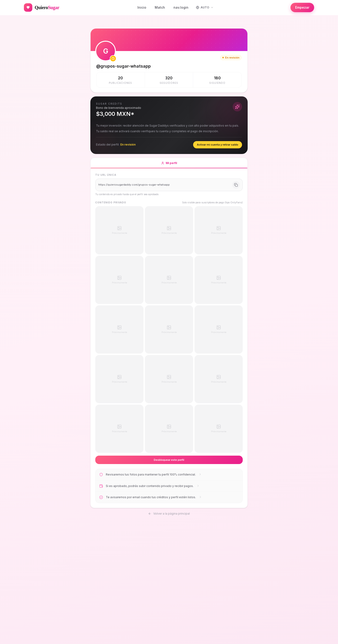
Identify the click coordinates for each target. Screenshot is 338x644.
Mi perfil (169, 165)
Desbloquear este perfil (169, 460)
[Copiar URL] (236, 185)
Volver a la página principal (169, 513)
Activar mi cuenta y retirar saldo (218, 145)
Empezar (302, 7)
